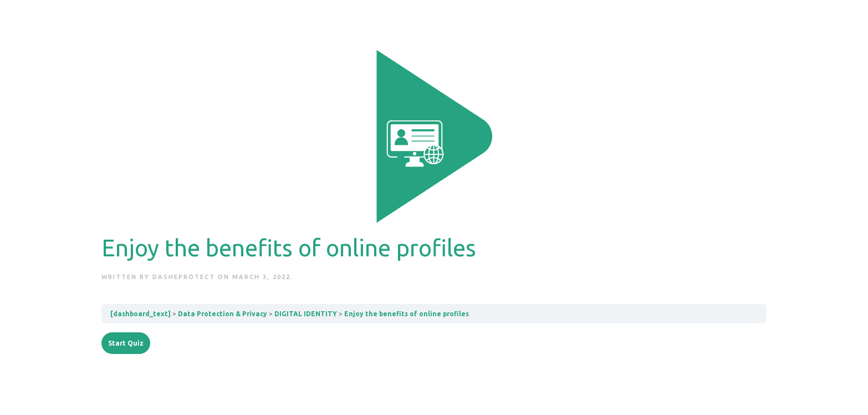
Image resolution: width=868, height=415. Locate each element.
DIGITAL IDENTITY (306, 314)
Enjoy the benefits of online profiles (407, 314)
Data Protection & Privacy (223, 314)
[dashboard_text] (141, 314)
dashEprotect (184, 277)
